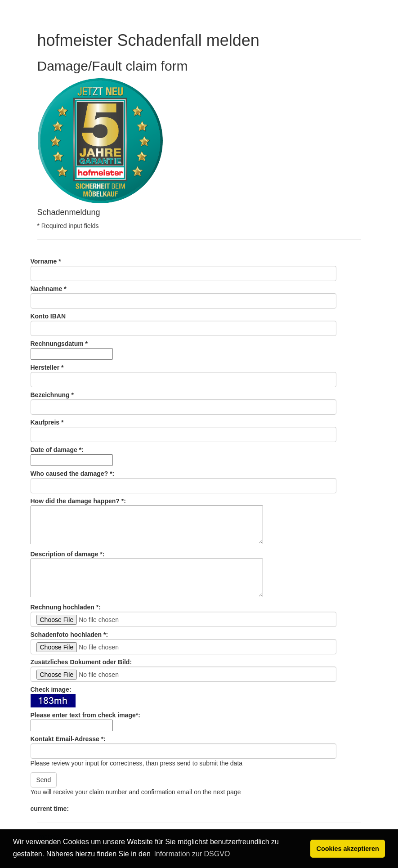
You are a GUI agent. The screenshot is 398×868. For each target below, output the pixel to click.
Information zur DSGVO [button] (192, 854)
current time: (50, 809)
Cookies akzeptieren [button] (348, 849)
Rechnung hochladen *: (66, 607)
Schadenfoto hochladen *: (69, 635)
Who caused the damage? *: (73, 474)
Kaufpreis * (47, 422)
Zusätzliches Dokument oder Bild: (81, 662)
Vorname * (46, 261)
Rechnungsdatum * (59, 344)
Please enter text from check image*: (85, 715)
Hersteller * (47, 367)
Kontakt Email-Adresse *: (68, 739)
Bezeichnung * (52, 395)
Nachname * (49, 289)
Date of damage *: (57, 450)
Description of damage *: (68, 554)
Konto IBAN (48, 316)
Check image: (51, 689)
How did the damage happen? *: (78, 501)
